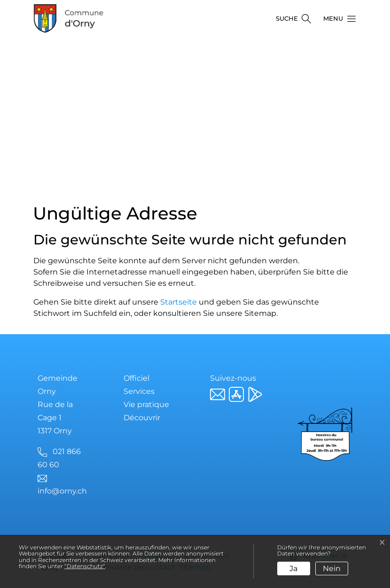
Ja (293, 568)
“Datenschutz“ (85, 566)
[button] (337, 19)
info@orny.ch (62, 491)
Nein (332, 568)
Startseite (179, 302)
